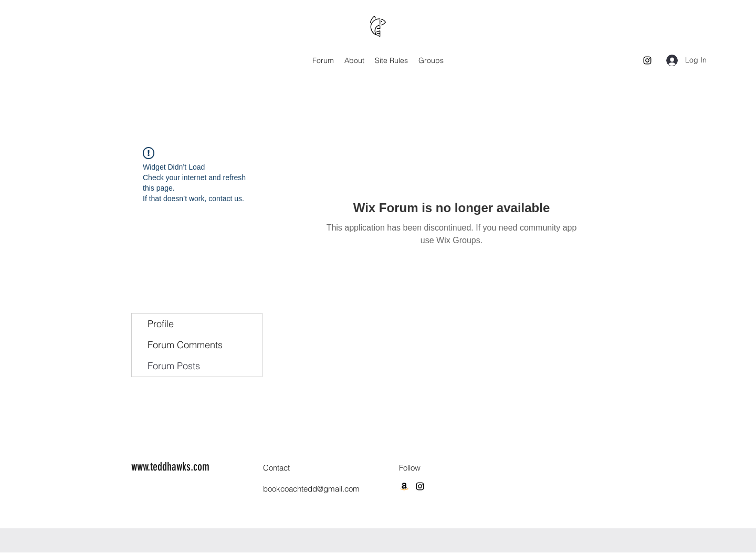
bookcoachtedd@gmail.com (311, 489)
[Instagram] (647, 60)
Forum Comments (185, 345)
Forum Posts (174, 366)
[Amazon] (404, 486)
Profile (161, 324)
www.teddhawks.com (170, 467)
